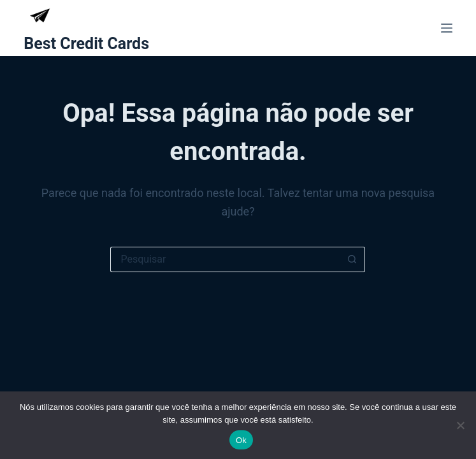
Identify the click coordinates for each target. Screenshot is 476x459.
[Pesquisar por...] (225, 259)
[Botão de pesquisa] (352, 259)
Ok (241, 440)
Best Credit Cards (86, 44)
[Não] (460, 425)
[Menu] (447, 28)
